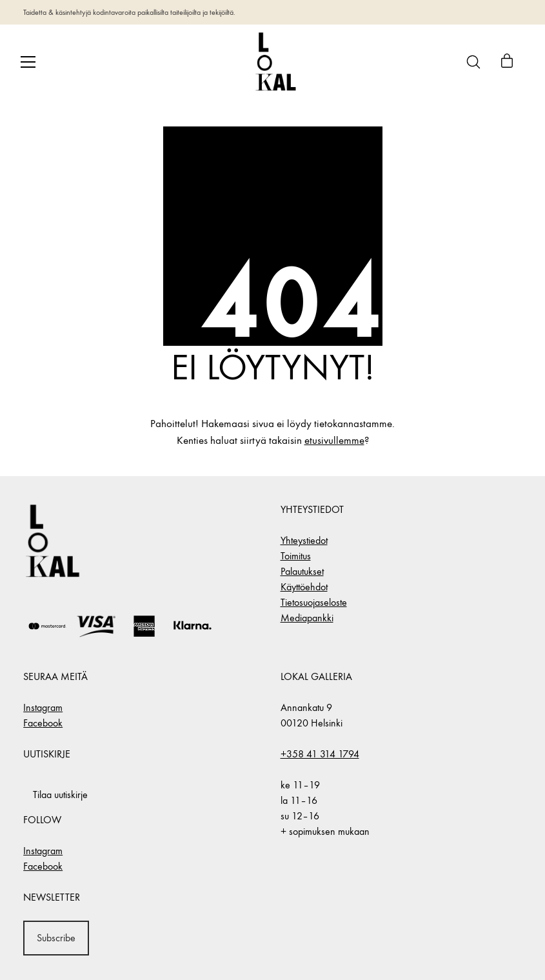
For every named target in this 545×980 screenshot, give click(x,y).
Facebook (43, 723)
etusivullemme (334, 441)
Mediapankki (307, 618)
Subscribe (56, 938)
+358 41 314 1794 (320, 754)
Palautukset (302, 571)
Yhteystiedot (304, 540)
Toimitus (296, 556)
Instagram (43, 707)
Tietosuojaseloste (314, 602)
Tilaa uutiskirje (60, 795)
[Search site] (473, 62)
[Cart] (507, 62)
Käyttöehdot (304, 587)
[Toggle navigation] (28, 62)
